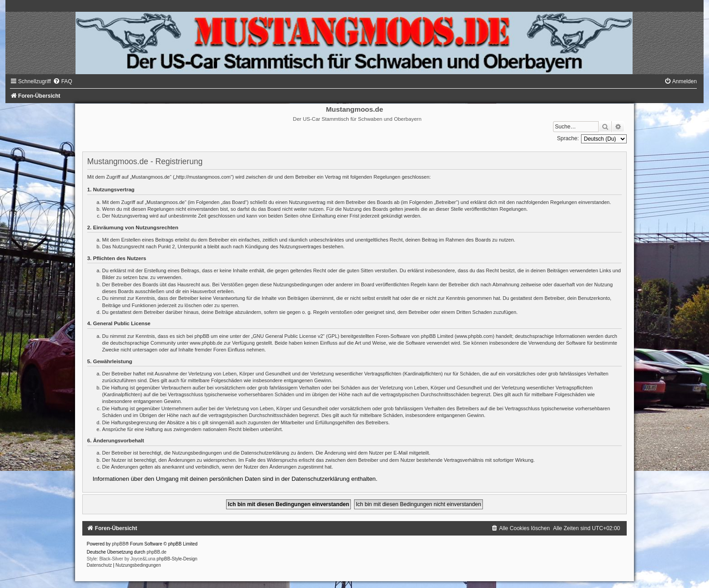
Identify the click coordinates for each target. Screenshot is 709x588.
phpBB (118, 544)
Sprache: (568, 138)
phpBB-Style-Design (177, 559)
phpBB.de (156, 552)
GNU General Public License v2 (288, 336)
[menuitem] (62, 81)
